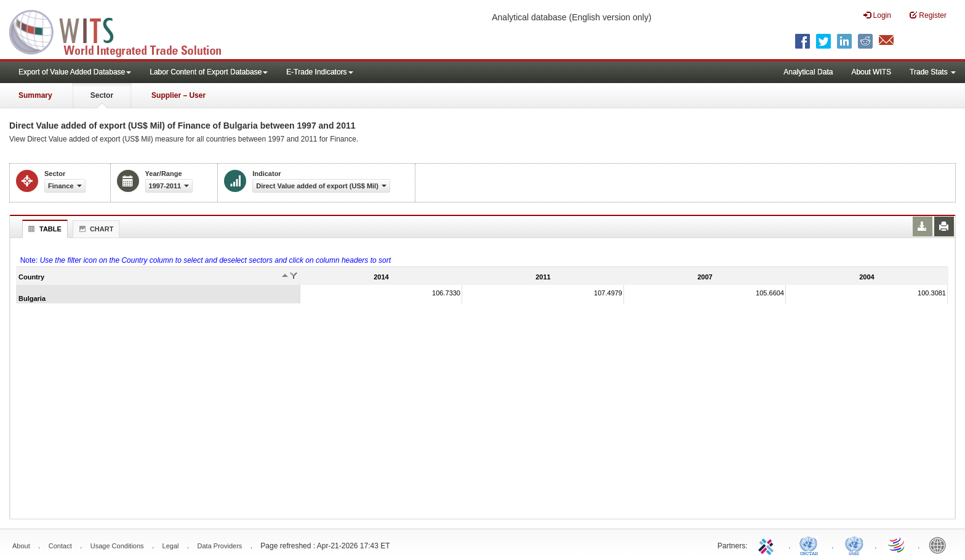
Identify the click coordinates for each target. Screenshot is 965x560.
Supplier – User (178, 95)
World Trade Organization (897, 545)
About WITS (871, 72)
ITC (768, 545)
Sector (102, 95)
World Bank (940, 545)
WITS (123, 31)
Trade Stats (933, 72)
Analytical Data (808, 72)
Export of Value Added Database (75, 72)
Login (877, 15)
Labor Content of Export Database (209, 72)
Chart (95, 229)
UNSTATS (854, 545)
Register (928, 15)
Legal (171, 546)
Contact (60, 546)
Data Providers (220, 546)
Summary (35, 95)
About (21, 546)
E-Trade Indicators (319, 72)
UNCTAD (811, 545)
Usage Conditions (117, 546)
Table (43, 229)
